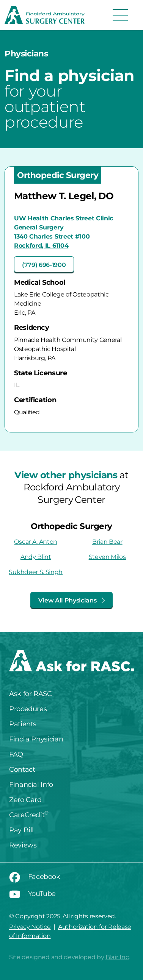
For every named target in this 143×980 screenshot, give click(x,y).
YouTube (32, 894)
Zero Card (25, 800)
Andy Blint (36, 557)
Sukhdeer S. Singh (36, 572)
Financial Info (31, 785)
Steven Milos (107, 557)
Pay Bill (21, 830)
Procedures (28, 709)
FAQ (16, 754)
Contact (22, 769)
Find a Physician (36, 739)
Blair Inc (117, 957)
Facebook (35, 877)
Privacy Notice (30, 927)
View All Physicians (72, 600)
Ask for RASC (31, 694)
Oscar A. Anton (36, 542)
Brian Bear (107, 542)
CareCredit (29, 815)
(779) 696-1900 (44, 265)
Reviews (23, 845)
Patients (23, 724)
